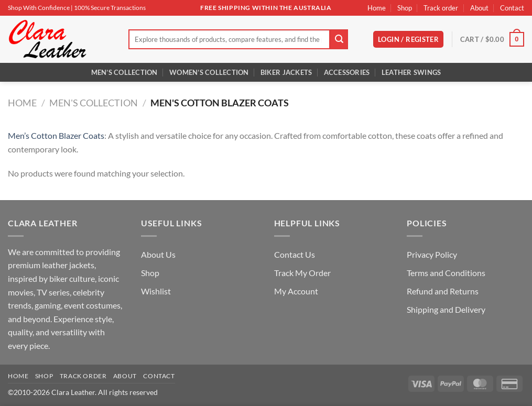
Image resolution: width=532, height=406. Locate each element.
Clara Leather (73, 392)
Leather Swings (411, 72)
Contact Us (295, 254)
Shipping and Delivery (446, 309)
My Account (296, 291)
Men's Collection (94, 103)
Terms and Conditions (446, 273)
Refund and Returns (443, 291)
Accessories (347, 72)
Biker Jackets (286, 72)
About (479, 8)
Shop (405, 8)
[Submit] (339, 39)
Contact (512, 8)
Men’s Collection (124, 72)
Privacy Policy (432, 254)
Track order (441, 8)
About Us (158, 254)
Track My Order (302, 273)
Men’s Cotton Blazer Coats (56, 135)
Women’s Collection (209, 72)
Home (377, 8)
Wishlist (156, 291)
